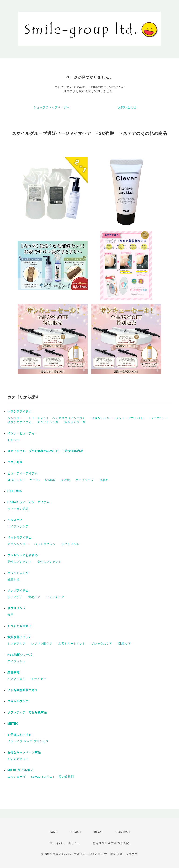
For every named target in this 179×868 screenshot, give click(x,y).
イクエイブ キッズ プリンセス (28, 741)
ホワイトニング (18, 573)
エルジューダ (17, 777)
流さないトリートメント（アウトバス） (119, 418)
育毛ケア (34, 597)
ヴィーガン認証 (18, 509)
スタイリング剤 (48, 422)
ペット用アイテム (20, 538)
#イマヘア (159, 418)
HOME (53, 832)
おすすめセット (18, 759)
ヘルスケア (15, 520)
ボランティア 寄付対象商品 (27, 712)
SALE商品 (15, 491)
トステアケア (17, 644)
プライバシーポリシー (65, 843)
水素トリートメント (72, 644)
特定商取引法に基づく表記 (111, 843)
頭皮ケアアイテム (20, 422)
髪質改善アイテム (20, 637)
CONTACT (123, 832)
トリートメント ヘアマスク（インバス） (57, 418)
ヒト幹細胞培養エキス (23, 690)
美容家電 (14, 672)
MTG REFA (15, 480)
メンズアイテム (18, 591)
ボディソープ (85, 480)
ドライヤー (39, 679)
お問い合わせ (127, 107)
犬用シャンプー (18, 544)
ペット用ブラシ (45, 544)
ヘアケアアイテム (20, 412)
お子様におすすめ (20, 735)
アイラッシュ (17, 661)
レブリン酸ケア (42, 644)
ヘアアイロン (17, 679)
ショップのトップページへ (52, 107)
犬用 (10, 615)
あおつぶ (14, 440)
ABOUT (76, 832)
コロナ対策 (15, 462)
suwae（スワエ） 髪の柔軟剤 (53, 777)
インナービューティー (23, 433)
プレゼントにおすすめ (23, 555)
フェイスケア (55, 597)
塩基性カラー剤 (75, 422)
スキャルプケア (18, 701)
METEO (13, 724)
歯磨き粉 (14, 579)
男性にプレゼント (20, 562)
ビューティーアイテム (23, 473)
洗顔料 (104, 480)
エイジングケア (18, 526)
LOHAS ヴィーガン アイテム (29, 502)
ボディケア (15, 597)
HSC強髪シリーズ (20, 655)
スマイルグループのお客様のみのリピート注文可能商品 (45, 451)
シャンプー (15, 418)
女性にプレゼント (49, 562)
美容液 (66, 480)
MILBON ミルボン (20, 770)
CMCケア (124, 644)
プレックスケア (102, 644)
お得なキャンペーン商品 (24, 752)
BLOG (98, 832)
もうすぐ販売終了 (20, 626)
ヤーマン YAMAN (42, 480)
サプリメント (70, 544)
